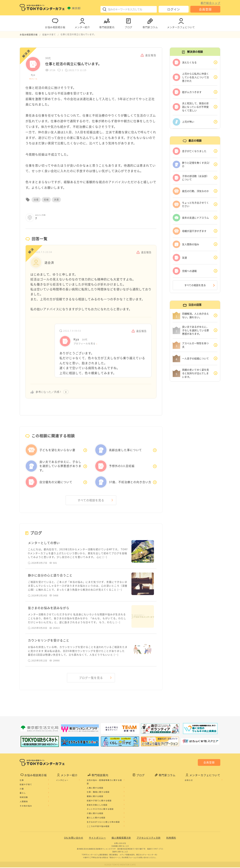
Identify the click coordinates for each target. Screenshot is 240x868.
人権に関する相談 (95, 788)
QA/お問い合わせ (74, 838)
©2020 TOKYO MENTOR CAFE (120, 865)
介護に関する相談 (95, 814)
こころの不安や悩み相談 (98, 827)
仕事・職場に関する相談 (98, 792)
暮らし (23, 793)
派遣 (56, 199)
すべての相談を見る (91, 500)
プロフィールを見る (84, 343)
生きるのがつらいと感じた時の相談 (103, 822)
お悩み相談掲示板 (55, 23)
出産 (36, 199)
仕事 (22, 781)
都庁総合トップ (210, 3)
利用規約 (171, 838)
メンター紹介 (82, 23)
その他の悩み (26, 806)
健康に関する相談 (95, 797)
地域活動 (24, 798)
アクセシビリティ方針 (149, 838)
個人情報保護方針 (121, 838)
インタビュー (62, 781)
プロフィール (33, 78)
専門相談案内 (107, 23)
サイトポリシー (97, 838)
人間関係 (24, 802)
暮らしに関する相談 (96, 818)
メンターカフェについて (181, 23)
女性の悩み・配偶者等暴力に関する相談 (104, 782)
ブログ (128, 23)
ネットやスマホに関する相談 (100, 810)
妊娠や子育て (26, 785)
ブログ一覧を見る (91, 678)
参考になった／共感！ (49, 392)
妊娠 (46, 199)
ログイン (174, 9)
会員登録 (205, 9)
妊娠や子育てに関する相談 (99, 801)
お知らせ (189, 781)
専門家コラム (150, 23)
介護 (22, 789)
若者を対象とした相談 (97, 805)
